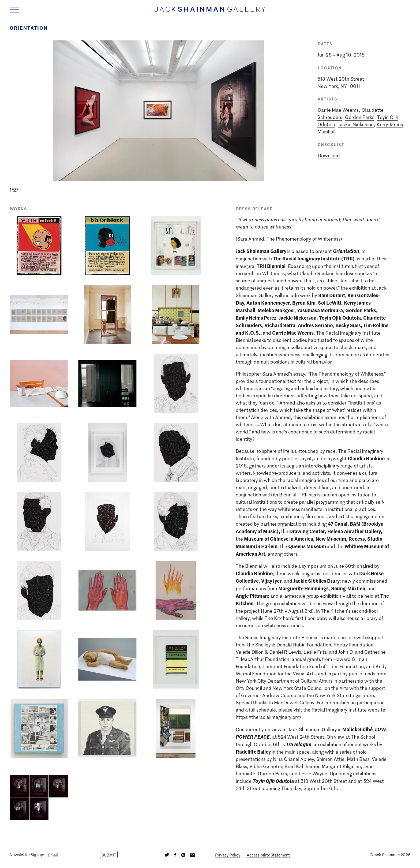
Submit (109, 855)
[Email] (72, 855)
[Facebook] (175, 855)
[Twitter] (167, 855)
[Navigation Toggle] (14, 10)
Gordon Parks (360, 117)
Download (329, 155)
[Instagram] (183, 855)
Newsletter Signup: (27, 855)
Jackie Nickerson (356, 124)
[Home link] (210, 12)
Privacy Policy (228, 855)
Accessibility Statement (268, 855)
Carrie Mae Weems (338, 110)
